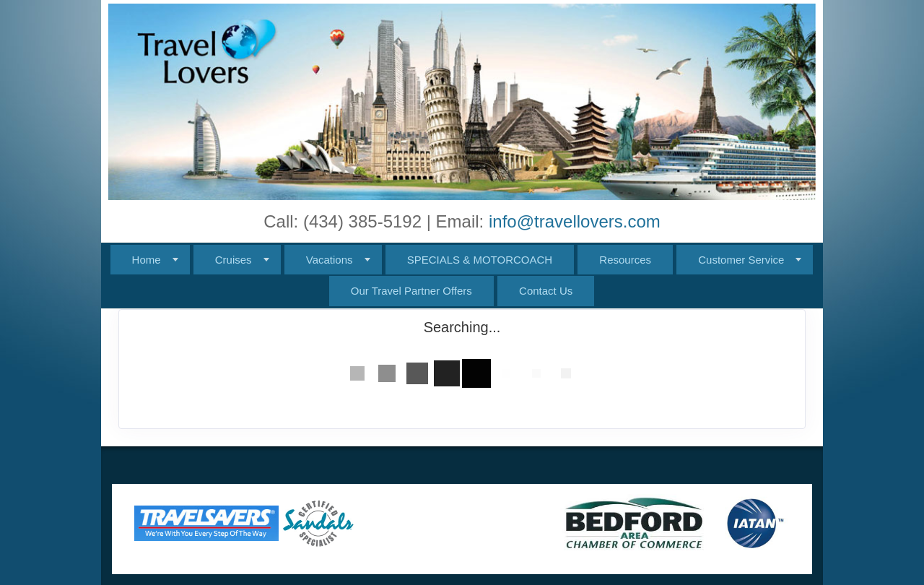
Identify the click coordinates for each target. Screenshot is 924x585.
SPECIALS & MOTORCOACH (480, 260)
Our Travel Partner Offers (411, 291)
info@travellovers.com (575, 221)
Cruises (234, 260)
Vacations (330, 260)
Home (147, 260)
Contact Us (546, 291)
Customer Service (741, 260)
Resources (625, 260)
